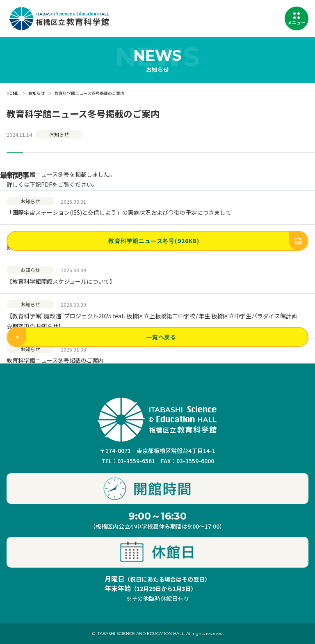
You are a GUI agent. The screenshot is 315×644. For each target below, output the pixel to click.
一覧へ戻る (92, 337)
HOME (13, 93)
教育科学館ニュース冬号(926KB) (208, 241)
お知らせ (37, 93)
